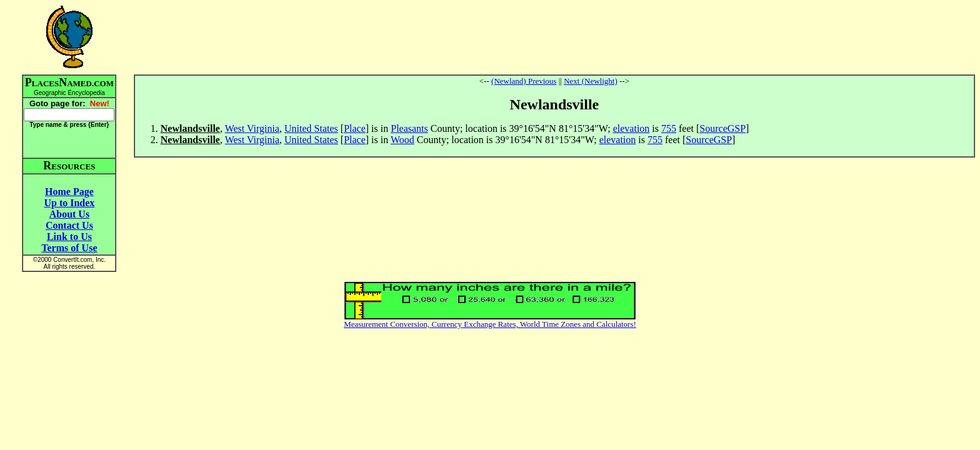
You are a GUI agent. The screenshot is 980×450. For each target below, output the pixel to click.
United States (311, 128)
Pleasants (409, 128)
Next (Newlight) (591, 81)
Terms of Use (69, 248)
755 (669, 128)
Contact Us (69, 225)
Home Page (69, 192)
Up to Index (69, 203)
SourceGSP (722, 128)
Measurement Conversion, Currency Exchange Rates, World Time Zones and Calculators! (490, 324)
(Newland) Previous (524, 81)
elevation (632, 128)
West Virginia (252, 128)
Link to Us (69, 237)
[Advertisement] (554, 37)
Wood (402, 140)
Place (355, 128)
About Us (69, 214)
